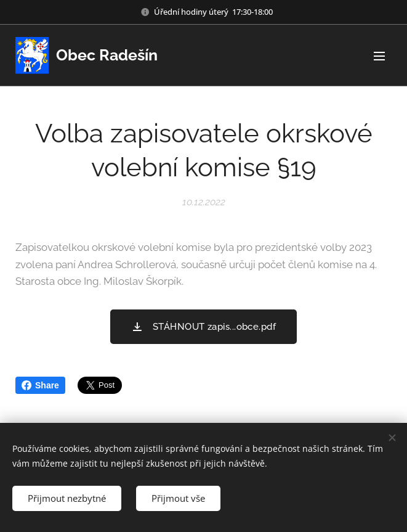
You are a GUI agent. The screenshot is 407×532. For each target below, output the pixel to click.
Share (40, 385)
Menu (379, 56)
